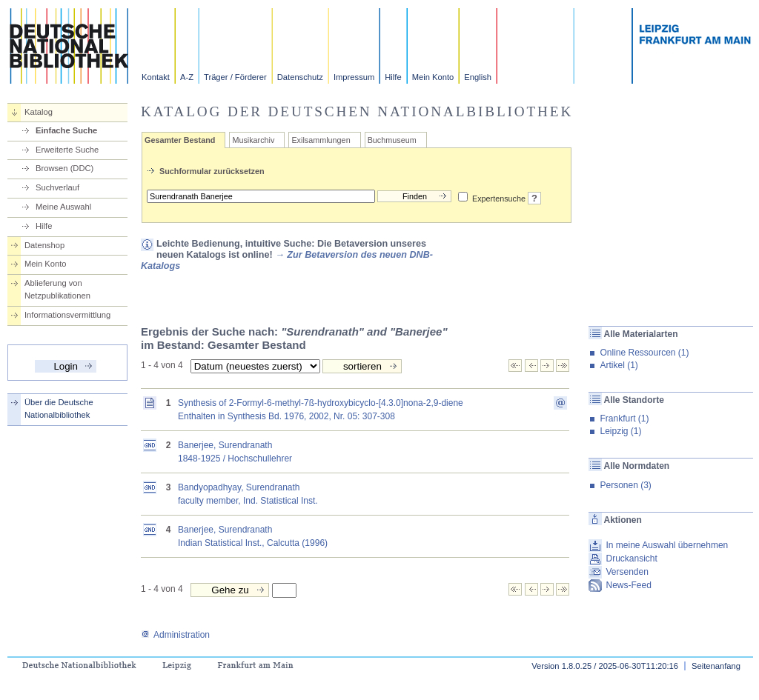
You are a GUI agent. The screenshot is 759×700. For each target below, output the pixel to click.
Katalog (39, 112)
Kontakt (156, 77)
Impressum (354, 77)
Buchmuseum (392, 140)
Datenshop (44, 245)
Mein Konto (433, 77)
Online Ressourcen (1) (644, 353)
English (478, 77)
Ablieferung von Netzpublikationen (57, 289)
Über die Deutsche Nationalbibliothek (59, 409)
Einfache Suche (66, 130)
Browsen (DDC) (64, 168)
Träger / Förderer (235, 77)
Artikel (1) (619, 365)
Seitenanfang (716, 666)
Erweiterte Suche (67, 150)
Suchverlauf (57, 187)
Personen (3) (625, 485)
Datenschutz (300, 77)
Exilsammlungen (321, 140)
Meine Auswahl (63, 207)
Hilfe (393, 77)
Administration (175, 635)
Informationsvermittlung (67, 315)
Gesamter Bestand (180, 140)
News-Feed (628, 585)
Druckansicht (631, 559)
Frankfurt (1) (624, 419)
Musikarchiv (253, 140)
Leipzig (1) (620, 431)
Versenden (627, 572)
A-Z (187, 77)
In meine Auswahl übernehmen (667, 545)
